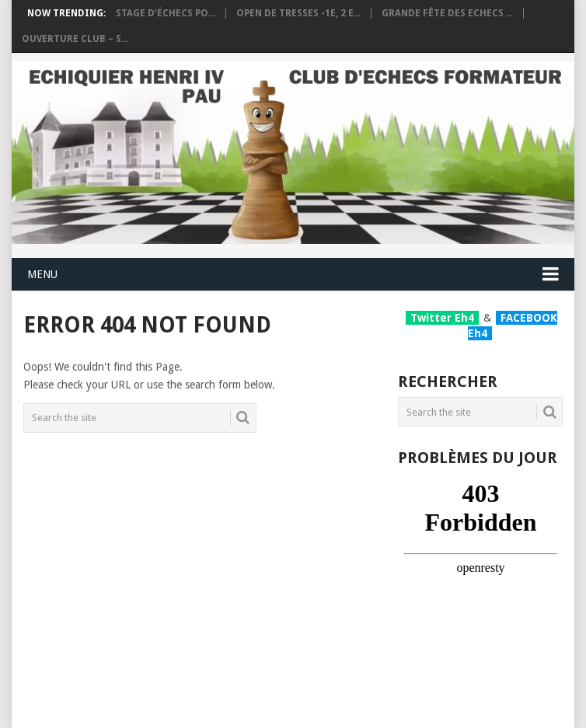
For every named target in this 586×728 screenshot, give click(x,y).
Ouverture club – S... (75, 39)
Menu (42, 274)
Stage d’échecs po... (166, 13)
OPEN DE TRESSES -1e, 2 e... (298, 13)
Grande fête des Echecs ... (447, 13)
